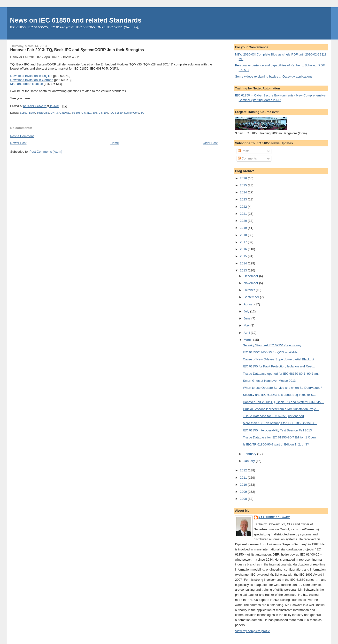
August (249, 304)
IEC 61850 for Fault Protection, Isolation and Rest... (279, 366)
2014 (244, 263)
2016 (244, 249)
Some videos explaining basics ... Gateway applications (274, 76)
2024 (244, 192)
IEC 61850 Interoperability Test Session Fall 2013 (277, 430)
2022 (244, 207)
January (250, 461)
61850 (24, 113)
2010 (244, 485)
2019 (244, 228)
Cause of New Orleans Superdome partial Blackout (278, 359)
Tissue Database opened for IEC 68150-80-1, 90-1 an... (282, 374)
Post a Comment (22, 136)
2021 (244, 214)
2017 (244, 242)
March (248, 340)
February (250, 454)
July (247, 311)
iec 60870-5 (79, 113)
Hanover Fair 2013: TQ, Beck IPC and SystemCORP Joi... (283, 402)
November (251, 283)
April (247, 333)
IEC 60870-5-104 (98, 113)
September (252, 297)
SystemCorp (132, 113)
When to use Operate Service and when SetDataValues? (282, 388)
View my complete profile (253, 631)
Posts (244, 151)
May (247, 325)
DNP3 (54, 113)
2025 (244, 185)
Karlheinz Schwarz (274, 517)
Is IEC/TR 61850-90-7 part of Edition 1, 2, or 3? (276, 444)
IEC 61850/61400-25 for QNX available (270, 352)
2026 (244, 178)
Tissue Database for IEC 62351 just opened (273, 416)
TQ (143, 113)
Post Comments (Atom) (46, 152)
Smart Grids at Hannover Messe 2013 (269, 381)
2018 (244, 235)
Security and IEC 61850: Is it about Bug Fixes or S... (279, 395)
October (250, 290)
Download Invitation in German (32, 80)
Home (115, 143)
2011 (244, 478)
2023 (244, 199)
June (247, 318)
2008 (244, 499)
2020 (244, 221)
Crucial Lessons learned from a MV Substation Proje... (281, 409)
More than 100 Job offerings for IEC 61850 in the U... (280, 423)
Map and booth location (27, 84)
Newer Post (18, 143)
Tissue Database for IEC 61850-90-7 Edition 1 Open (279, 437)
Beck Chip (43, 113)
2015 (244, 256)
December (251, 276)
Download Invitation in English (31, 76)
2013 (244, 270)
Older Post (210, 143)
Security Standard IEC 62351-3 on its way (272, 345)
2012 (244, 470)
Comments (247, 158)
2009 (244, 492)
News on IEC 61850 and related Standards (76, 20)
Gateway (65, 113)
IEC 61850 (116, 113)
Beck (32, 113)
